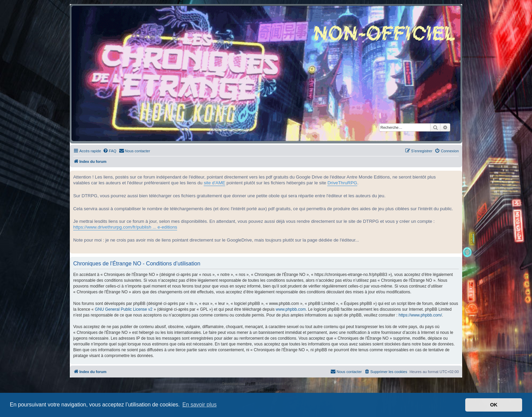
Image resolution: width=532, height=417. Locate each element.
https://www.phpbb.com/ (420, 315)
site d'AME (214, 183)
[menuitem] (110, 151)
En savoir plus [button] (199, 405)
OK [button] (494, 405)
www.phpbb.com (291, 309)
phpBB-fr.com (275, 390)
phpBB (250, 384)
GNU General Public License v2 (123, 309)
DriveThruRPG (342, 183)
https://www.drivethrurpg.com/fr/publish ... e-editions (125, 227)
